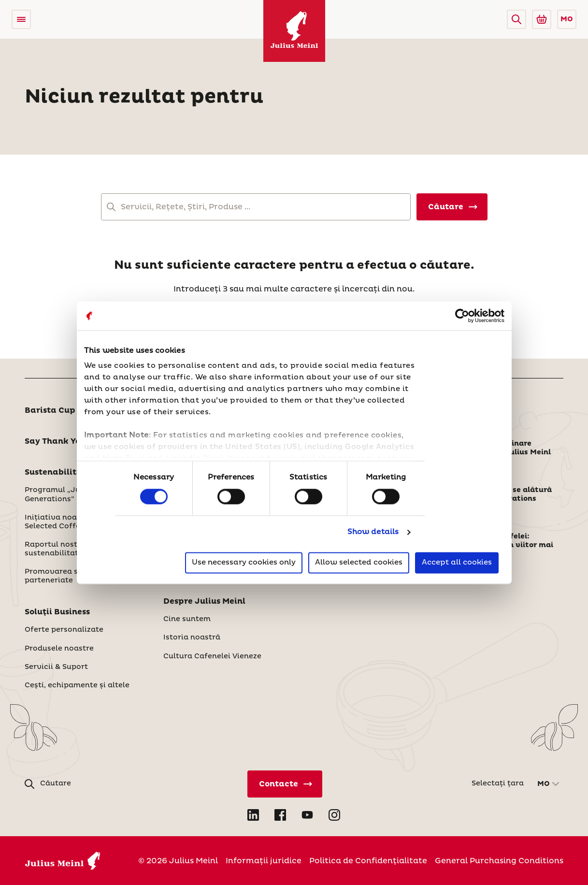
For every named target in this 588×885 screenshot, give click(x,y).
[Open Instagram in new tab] (334, 815)
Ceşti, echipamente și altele (77, 685)
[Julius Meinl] (294, 31)
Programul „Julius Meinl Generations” (71, 494)
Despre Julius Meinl (204, 601)
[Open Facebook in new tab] (280, 815)
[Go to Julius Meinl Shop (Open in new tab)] (542, 19)
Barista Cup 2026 (62, 410)
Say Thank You (55, 441)
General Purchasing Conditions (499, 861)
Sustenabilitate (58, 472)
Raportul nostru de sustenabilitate (61, 549)
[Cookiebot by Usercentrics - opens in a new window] (462, 316)
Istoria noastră (192, 638)
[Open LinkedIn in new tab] (253, 815)
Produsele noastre (59, 649)
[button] (516, 19)
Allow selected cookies (359, 562)
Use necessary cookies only (244, 562)
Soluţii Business (57, 612)
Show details (373, 532)
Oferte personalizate (64, 630)
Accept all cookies (457, 562)
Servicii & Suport (56, 667)
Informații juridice (264, 861)
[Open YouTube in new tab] (307, 815)
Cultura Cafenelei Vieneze (212, 656)
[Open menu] (21, 19)
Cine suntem (187, 619)
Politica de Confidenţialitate (368, 861)
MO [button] (567, 19)
